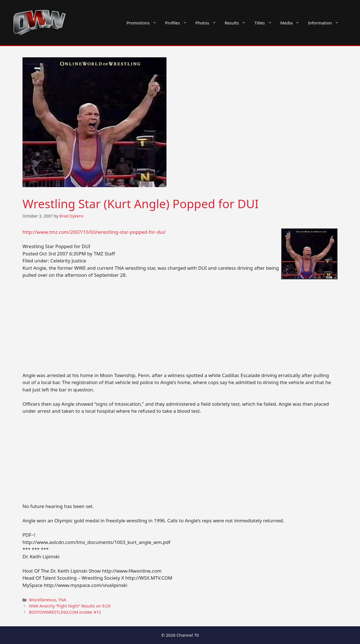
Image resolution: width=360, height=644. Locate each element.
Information (326, 23)
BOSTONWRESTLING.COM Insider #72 (65, 612)
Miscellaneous (42, 600)
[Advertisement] (180, 325)
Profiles (178, 23)
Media (292, 23)
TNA (62, 600)
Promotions (144, 23)
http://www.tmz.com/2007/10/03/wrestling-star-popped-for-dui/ (94, 232)
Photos (208, 23)
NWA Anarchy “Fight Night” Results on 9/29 (70, 606)
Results (238, 23)
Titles (265, 23)
